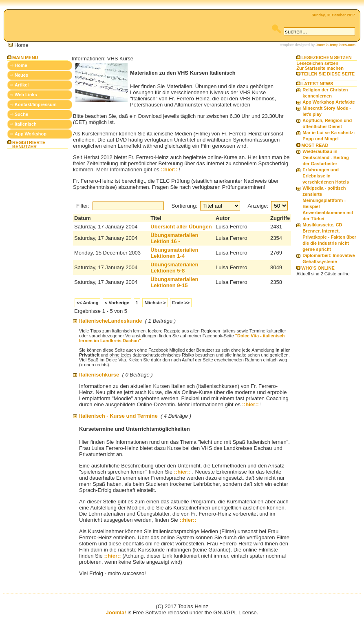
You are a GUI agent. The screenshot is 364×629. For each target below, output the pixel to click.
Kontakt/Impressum (36, 104)
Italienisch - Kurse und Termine (118, 416)
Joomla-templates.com (335, 45)
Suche (21, 114)
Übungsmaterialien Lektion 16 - (174, 238)
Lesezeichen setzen (317, 63)
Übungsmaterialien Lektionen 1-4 (174, 253)
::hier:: (169, 169)
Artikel (22, 85)
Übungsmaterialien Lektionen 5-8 (174, 268)
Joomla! (116, 612)
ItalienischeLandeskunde (111, 321)
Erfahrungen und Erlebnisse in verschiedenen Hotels (326, 176)
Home (21, 65)
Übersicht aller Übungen (181, 227)
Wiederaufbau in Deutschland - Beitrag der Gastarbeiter (326, 157)
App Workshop (31, 134)
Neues (21, 75)
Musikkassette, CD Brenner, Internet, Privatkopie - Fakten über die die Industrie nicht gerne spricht (329, 237)
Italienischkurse (99, 375)
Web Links (26, 95)
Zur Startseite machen (320, 68)
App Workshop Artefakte (329, 102)
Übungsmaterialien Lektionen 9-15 (174, 282)
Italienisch (26, 124)
